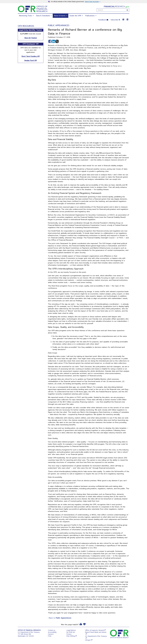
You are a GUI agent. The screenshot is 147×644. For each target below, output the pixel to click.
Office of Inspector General (94, 630)
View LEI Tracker (31, 38)
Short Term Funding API (31, 56)
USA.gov (88, 640)
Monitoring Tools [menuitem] (26, 16)
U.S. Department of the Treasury (96, 636)
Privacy (69, 634)
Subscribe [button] (115, 20)
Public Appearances (59, 25)
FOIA (50, 636)
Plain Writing (71, 636)
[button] (50, 41)
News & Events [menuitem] (61, 16)
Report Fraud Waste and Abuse (96, 632)
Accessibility (52, 632)
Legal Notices (71, 630)
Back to (60, 618)
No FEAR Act (71, 632)
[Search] (127, 10)
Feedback (103, 20)
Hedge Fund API (31, 60)
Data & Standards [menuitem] (44, 16)
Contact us (52, 630)
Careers (51, 634)
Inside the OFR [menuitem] (76, 16)
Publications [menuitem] (91, 16)
